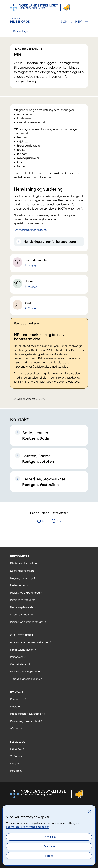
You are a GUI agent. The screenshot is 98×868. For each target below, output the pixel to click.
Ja (43, 521)
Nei (59, 521)
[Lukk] (89, 811)
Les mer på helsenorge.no (30, 230)
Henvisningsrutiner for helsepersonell (50, 241)
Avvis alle (49, 846)
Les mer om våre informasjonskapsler (27, 827)
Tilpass (49, 856)
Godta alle (49, 837)
